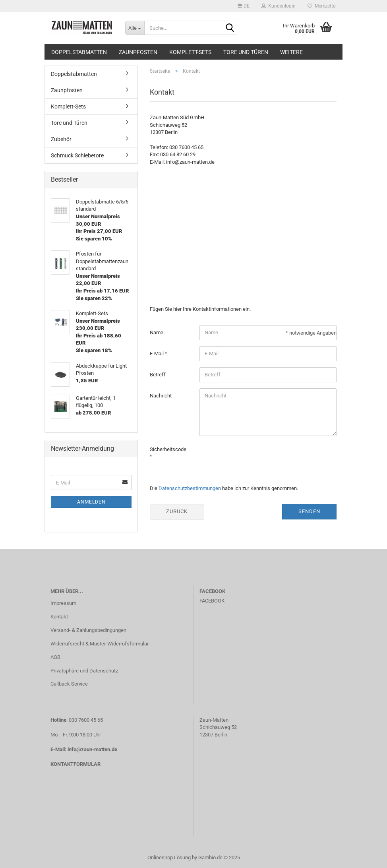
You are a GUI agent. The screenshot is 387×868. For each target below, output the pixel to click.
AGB (55, 657)
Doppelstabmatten (79, 52)
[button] (244, 6)
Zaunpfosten (138, 52)
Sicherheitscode (168, 449)
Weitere (291, 52)
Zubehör (61, 139)
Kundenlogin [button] (279, 6)
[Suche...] (135, 28)
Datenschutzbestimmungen (190, 488)
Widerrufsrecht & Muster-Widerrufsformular (100, 644)
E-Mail (157, 354)
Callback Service (69, 684)
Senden (309, 511)
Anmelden (91, 502)
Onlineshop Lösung (169, 857)
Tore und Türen (246, 52)
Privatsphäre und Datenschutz (84, 671)
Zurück (177, 511)
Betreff (158, 375)
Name (157, 332)
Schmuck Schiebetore (77, 155)
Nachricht (161, 396)
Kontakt (59, 617)
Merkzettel (322, 6)
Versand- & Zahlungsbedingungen (88, 630)
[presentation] (260, 457)
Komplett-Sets (190, 52)
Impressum (63, 603)
